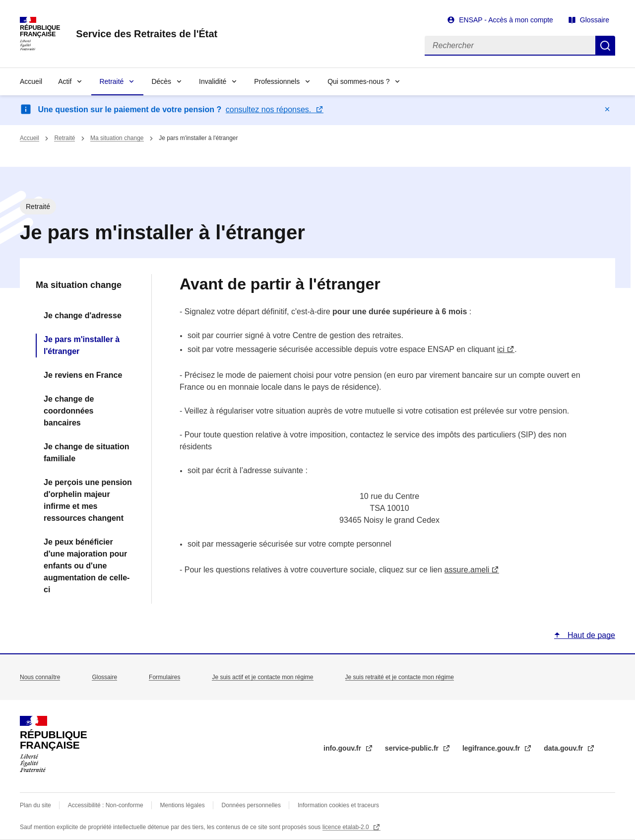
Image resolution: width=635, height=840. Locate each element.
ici (501, 349)
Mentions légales (183, 805)
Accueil (31, 81)
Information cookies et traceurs (338, 805)
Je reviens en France (83, 375)
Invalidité (213, 81)
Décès (161, 81)
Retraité (111, 81)
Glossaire (595, 20)
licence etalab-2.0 (347, 827)
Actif (65, 81)
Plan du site (35, 805)
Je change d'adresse (83, 315)
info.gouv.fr (343, 748)
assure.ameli (467, 570)
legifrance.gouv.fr (492, 748)
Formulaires (164, 677)
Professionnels (277, 81)
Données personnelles (251, 805)
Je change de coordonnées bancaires (69, 411)
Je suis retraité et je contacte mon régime (400, 677)
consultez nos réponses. (270, 109)
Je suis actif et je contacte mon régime (262, 677)
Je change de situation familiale (86, 453)
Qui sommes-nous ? (358, 81)
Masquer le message (607, 109)
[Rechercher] (510, 46)
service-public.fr (413, 748)
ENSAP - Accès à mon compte (506, 20)
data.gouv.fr (564, 748)
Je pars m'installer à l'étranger (82, 345)
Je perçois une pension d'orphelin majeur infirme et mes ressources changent (88, 500)
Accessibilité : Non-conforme (106, 805)
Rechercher (605, 46)
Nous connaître (40, 677)
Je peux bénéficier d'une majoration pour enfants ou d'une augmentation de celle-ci (87, 566)
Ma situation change (117, 138)
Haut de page (590, 635)
